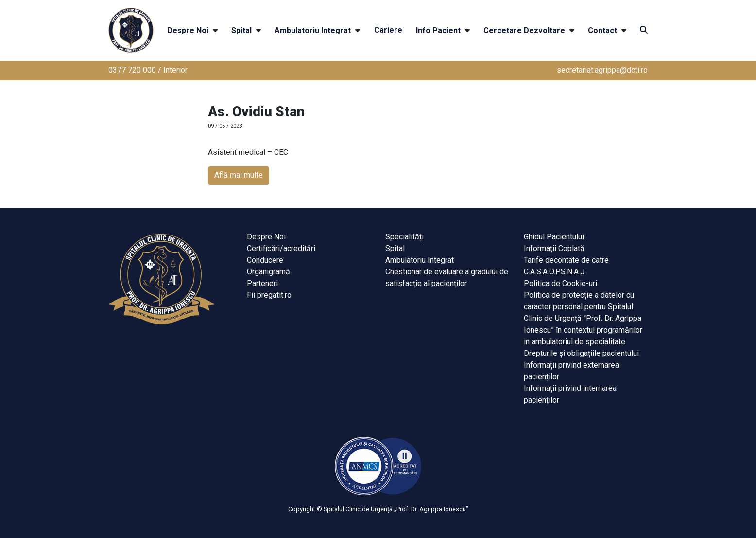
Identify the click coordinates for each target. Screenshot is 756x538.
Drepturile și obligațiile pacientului (581, 353)
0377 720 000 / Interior (148, 70)
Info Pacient (438, 30)
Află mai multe (239, 175)
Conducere (265, 260)
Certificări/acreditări (281, 248)
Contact (602, 30)
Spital (241, 30)
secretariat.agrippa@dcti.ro (602, 70)
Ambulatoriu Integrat (313, 30)
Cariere (388, 30)
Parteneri (262, 283)
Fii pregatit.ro (269, 295)
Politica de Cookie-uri (560, 283)
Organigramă (268, 272)
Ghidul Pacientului (554, 237)
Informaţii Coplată (554, 248)
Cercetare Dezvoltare (524, 30)
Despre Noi (188, 30)
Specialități (404, 237)
